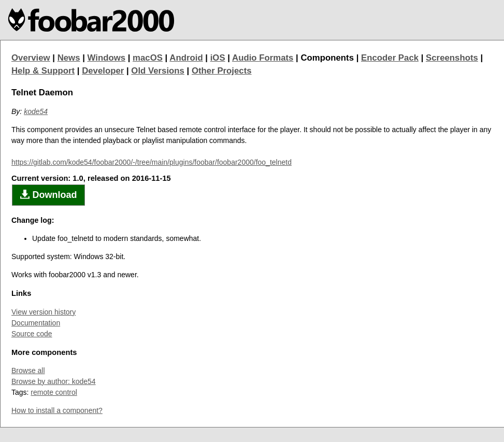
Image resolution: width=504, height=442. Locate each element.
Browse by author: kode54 (54, 381)
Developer (103, 71)
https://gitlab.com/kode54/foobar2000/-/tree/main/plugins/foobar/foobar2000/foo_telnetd (152, 162)
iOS (218, 58)
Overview (31, 58)
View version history (44, 312)
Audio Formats (263, 58)
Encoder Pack (390, 58)
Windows (107, 58)
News (69, 58)
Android (186, 58)
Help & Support (43, 71)
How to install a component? (57, 410)
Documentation (36, 323)
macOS (148, 58)
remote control (54, 392)
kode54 (36, 111)
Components (327, 58)
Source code (32, 334)
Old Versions (158, 71)
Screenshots (452, 58)
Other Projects (222, 71)
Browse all (28, 370)
